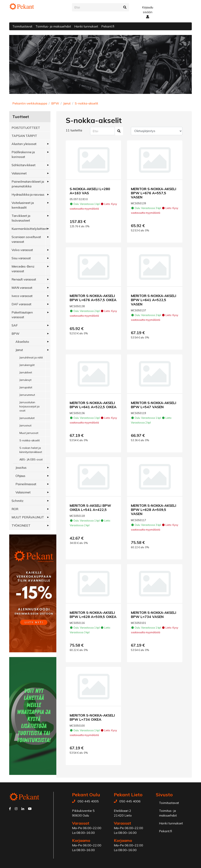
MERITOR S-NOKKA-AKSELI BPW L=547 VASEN (154, 405)
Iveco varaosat (22, 296)
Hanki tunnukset (86, 26)
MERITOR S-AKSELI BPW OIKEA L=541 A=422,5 (90, 507)
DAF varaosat (21, 304)
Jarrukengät (27, 365)
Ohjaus (20, 476)
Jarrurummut (27, 395)
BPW (55, 103)
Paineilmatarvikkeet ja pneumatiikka (28, 184)
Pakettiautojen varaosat (22, 315)
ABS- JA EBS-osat (31, 459)
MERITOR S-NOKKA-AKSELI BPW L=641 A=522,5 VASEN (154, 300)
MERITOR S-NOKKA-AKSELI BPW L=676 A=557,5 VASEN (154, 193)
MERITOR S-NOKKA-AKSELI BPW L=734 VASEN (154, 615)
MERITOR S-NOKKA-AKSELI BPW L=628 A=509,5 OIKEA (93, 615)
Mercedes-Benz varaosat (23, 269)
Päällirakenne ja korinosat (23, 154)
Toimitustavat (22, 26)
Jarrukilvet (26, 372)
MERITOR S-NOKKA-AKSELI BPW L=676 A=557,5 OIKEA (93, 298)
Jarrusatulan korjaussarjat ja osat (29, 406)
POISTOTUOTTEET (26, 128)
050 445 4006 (130, 801)
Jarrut (67, 103)
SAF (15, 325)
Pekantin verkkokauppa (30, 103)
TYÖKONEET (21, 525)
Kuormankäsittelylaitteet (29, 229)
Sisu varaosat (21, 258)
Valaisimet (19, 173)
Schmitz (17, 501)
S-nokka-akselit (86, 103)
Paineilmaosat (26, 484)
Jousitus (21, 467)
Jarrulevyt (25, 380)
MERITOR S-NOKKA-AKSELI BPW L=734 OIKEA (92, 717)
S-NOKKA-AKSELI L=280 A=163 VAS (90, 191)
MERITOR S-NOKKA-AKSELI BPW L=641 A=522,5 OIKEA (93, 405)
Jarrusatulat (27, 418)
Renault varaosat (24, 279)
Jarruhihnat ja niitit (31, 357)
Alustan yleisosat (24, 144)
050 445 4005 (88, 801)
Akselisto (22, 342)
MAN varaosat (22, 288)
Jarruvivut (25, 425)
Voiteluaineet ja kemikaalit (23, 205)
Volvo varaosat (22, 250)
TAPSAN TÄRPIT (24, 136)
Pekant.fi (108, 26)
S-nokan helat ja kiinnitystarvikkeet (31, 450)
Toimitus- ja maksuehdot (53, 26)
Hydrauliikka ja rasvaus (28, 194)
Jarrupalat (26, 387)
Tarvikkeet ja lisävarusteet (21, 218)
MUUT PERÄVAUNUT (28, 517)
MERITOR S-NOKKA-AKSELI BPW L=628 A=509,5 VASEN (154, 510)
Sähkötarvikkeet (24, 165)
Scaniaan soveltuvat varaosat (26, 239)
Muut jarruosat (29, 433)
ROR (15, 509)
